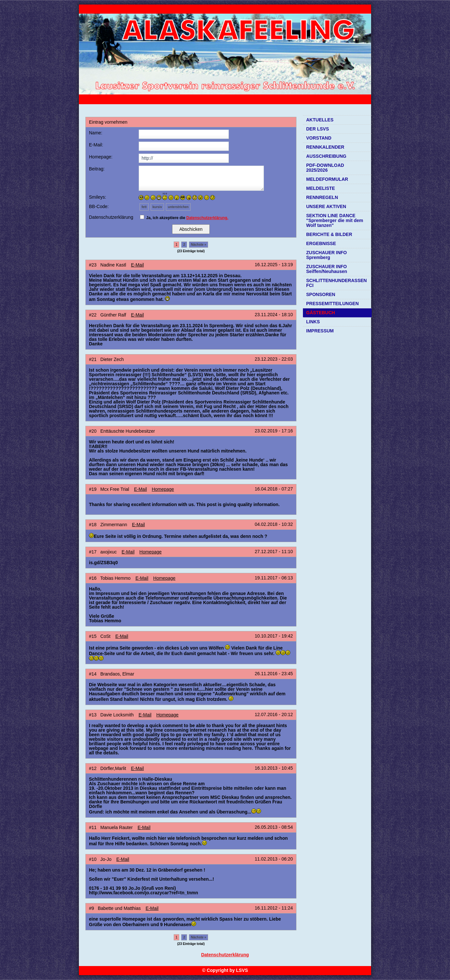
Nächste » (199, 245)
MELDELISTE (321, 188)
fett (144, 207)
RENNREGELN (322, 197)
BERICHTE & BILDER (329, 234)
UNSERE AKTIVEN (326, 206)
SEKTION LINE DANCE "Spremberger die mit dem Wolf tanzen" (335, 220)
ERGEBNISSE (321, 243)
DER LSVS (318, 129)
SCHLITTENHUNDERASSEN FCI (337, 283)
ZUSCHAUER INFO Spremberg (326, 255)
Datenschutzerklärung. (207, 218)
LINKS (313, 322)
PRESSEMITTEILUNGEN (332, 304)
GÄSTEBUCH (321, 313)
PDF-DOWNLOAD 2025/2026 (325, 168)
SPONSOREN (321, 294)
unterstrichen (178, 207)
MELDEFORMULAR (327, 179)
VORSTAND (319, 138)
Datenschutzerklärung (225, 955)
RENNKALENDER (325, 147)
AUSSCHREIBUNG (326, 156)
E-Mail (137, 265)
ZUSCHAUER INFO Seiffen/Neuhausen (327, 269)
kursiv (157, 207)
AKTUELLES (320, 120)
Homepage (163, 489)
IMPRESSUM (320, 331)
